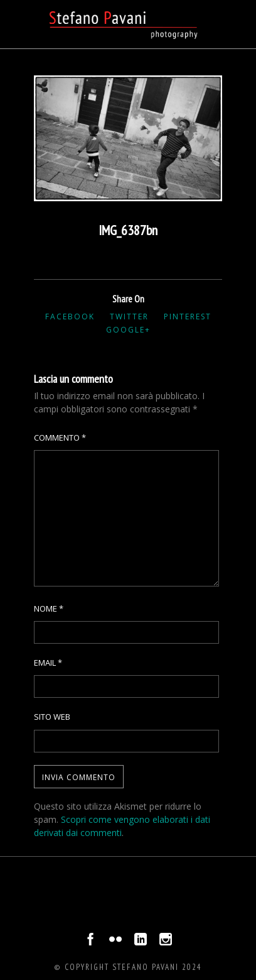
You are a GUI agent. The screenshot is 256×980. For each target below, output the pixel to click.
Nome (49, 608)
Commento (60, 438)
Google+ (128, 330)
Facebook (70, 317)
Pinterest (188, 317)
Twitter (129, 317)
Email (48, 663)
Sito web (52, 717)
